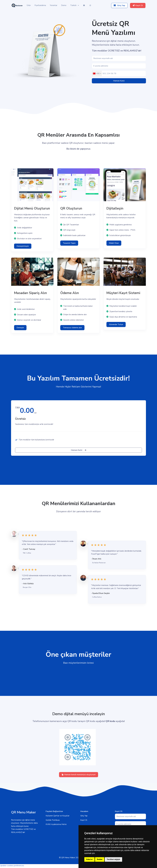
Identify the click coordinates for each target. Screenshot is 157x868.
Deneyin (20, 328)
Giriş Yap (84, 816)
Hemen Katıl (119, 81)
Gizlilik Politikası (53, 820)
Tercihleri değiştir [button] (113, 859)
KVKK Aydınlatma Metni (56, 824)
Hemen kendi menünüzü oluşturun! (79, 775)
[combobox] (97, 73)
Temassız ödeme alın (72, 328)
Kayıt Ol (84, 820)
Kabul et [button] (89, 859)
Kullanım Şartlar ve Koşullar (58, 816)
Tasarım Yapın (69, 243)
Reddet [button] (100, 859)
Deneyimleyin (23, 246)
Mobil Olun (114, 243)
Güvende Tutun (116, 324)
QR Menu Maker (68, 858)
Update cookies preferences (12, 866)
